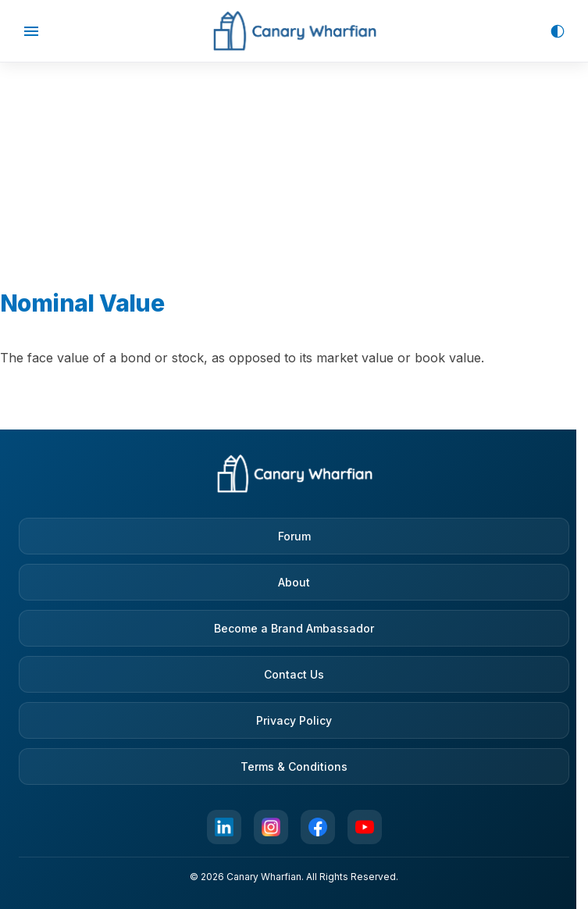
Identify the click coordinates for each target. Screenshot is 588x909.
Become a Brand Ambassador (294, 628)
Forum (294, 536)
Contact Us (294, 674)
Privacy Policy (294, 720)
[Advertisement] (294, 160)
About (294, 582)
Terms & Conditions (294, 766)
